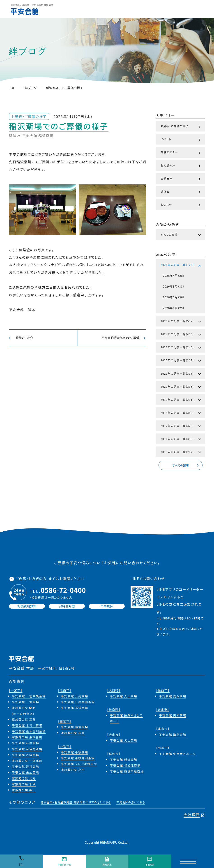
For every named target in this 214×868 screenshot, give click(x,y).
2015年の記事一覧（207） (181, 453)
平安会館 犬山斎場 (124, 741)
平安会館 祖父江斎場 (125, 766)
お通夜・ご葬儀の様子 (181, 127)
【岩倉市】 (65, 722)
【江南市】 (65, 691)
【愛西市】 (163, 691)
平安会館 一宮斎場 (26, 703)
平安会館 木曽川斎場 (27, 726)
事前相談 (150, 861)
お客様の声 (181, 166)
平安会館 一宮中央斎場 (29, 697)
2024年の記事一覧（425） (181, 335)
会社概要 (194, 815)
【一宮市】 (16, 691)
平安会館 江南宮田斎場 (78, 703)
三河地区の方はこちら (131, 803)
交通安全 (181, 179)
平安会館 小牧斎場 (75, 753)
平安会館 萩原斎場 (26, 744)
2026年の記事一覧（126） (181, 265)
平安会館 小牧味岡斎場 (78, 759)
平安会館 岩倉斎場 (75, 728)
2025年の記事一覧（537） (181, 322)
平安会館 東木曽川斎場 (29, 732)
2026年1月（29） (174, 308)
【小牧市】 (65, 747)
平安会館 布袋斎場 (75, 708)
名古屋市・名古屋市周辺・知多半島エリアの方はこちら (76, 803)
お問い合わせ (64, 861)
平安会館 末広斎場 (26, 773)
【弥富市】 (163, 749)
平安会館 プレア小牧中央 (79, 765)
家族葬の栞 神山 (24, 791)
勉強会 (181, 192)
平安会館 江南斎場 (75, 697)
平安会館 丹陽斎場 (26, 756)
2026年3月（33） (174, 286)
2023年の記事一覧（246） (181, 348)
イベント (181, 140)
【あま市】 (163, 710)
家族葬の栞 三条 (24, 720)
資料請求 (107, 861)
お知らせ (181, 205)
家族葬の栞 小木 (73, 771)
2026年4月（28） (174, 275)
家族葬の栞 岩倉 (73, 734)
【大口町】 (114, 691)
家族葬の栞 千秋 (24, 785)
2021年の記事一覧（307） (181, 374)
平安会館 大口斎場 (124, 697)
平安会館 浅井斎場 (26, 767)
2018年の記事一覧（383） (181, 413)
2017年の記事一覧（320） (181, 426)
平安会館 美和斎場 (173, 716)
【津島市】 (163, 729)
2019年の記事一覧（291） (181, 400)
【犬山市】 (114, 735)
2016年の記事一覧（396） (181, 440)
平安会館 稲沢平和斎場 (127, 772)
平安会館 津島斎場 (173, 735)
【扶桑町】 (114, 710)
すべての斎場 (181, 235)
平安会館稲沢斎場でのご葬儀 (122, 338)
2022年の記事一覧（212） (181, 361)
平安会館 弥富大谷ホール (177, 755)
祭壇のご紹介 (22, 338)
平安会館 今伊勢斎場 (27, 750)
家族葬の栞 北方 (24, 779)
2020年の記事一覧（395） (181, 387)
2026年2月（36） (174, 297)
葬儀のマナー (181, 153)
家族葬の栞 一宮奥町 (27, 761)
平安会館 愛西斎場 (173, 697)
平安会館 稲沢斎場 (124, 760)
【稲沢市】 (114, 755)
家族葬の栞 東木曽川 (27, 738)
